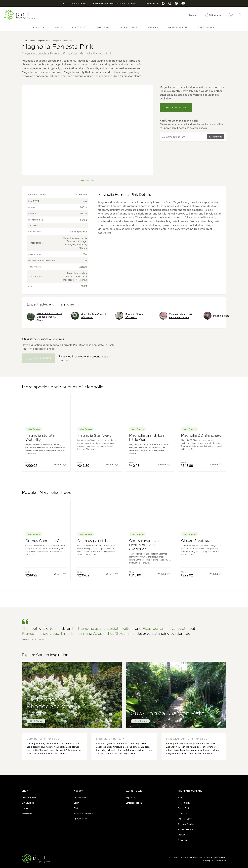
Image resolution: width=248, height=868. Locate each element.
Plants (38, 27)
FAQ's (77, 808)
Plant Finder (129, 27)
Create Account (81, 797)
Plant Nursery (184, 803)
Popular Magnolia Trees (46, 492)
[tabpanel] (87, 130)
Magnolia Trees (44, 41)
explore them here (176, 108)
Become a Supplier (186, 824)
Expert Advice (206, 27)
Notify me (216, 137)
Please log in (66, 356)
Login (76, 803)
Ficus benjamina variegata (165, 629)
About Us (182, 797)
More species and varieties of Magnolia (63, 387)
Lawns (58, 27)
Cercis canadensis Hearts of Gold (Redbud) (145, 545)
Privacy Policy (80, 819)
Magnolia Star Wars (94, 436)
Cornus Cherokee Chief (46, 541)
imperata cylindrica (110, 739)
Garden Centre (184, 808)
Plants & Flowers (29, 797)
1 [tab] (83, 181)
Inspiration (130, 797)
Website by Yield (219, 861)
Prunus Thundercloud (41, 634)
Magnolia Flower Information (129, 316)
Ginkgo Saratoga (196, 541)
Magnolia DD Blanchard (201, 436)
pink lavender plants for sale (187, 739)
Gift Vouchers (28, 803)
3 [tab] (92, 181)
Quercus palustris (93, 541)
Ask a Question (39, 358)
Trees (32, 41)
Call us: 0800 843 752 (74, 3)
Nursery (153, 27)
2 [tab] (87, 181)
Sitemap (181, 834)
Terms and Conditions (84, 813)
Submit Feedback (185, 829)
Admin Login (183, 840)
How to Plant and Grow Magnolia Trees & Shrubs (44, 317)
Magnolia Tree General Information (88, 316)
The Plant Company (19, 15)
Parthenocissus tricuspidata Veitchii (103, 629)
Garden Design (178, 27)
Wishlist (60, 464)
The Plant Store (185, 819)
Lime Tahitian (72, 634)
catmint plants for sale (43, 739)
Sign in (193, 15)
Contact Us (183, 813)
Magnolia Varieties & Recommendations (176, 316)
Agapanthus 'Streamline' (114, 634)
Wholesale (104, 27)
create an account (89, 356)
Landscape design (134, 803)
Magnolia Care (216, 316)
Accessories (80, 27)
